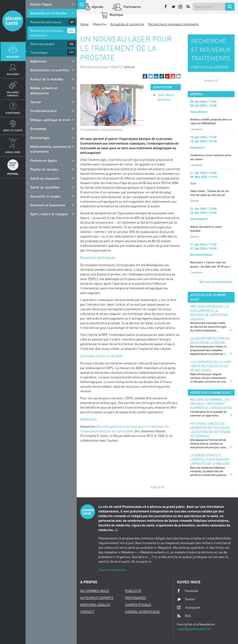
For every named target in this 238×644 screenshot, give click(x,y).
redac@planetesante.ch (194, 629)
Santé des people (42, 44)
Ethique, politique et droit (50, 120)
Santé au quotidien (45, 187)
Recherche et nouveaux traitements (47, 33)
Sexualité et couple (45, 196)
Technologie (39, 52)
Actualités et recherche (48, 13)
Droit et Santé (13, 130)
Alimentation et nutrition (50, 70)
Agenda (97, 7)
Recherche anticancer (46, 22)
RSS (184, 616)
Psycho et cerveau (44, 169)
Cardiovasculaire (43, 111)
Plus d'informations (112, 570)
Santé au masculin (45, 178)
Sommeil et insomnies (48, 205)
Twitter (186, 599)
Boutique (116, 15)
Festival (13, 174)
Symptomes (13, 113)
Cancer (36, 102)
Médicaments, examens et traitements (51, 149)
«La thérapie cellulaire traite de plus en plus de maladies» (211, 366)
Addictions (38, 61)
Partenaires (132, 7)
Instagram (188, 607)
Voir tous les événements (216, 282)
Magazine (13, 57)
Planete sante (13, 21)
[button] (145, 76)
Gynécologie (40, 138)
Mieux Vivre (13, 152)
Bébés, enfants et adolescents (44, 90)
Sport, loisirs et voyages (49, 214)
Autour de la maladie (47, 79)
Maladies (13, 74)
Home (84, 24)
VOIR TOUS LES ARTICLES (210, 67)
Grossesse (38, 129)
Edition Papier (41, 4)
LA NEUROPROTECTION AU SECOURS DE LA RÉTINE (210, 340)
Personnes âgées (44, 160)
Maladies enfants (13, 94)
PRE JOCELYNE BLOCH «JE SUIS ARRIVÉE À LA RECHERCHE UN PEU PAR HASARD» (210, 313)
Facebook (188, 591)
